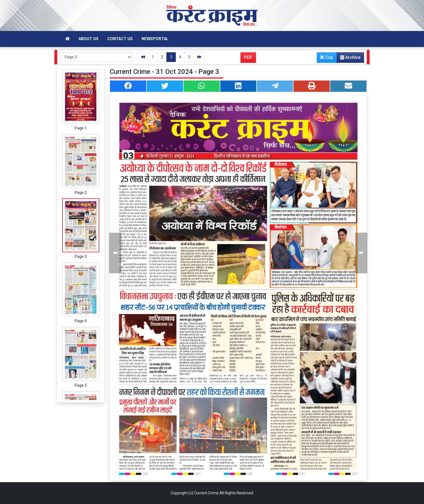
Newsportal (155, 39)
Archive (349, 59)
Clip (327, 57)
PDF (248, 57)
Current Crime (206, 493)
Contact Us (120, 39)
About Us (88, 39)
